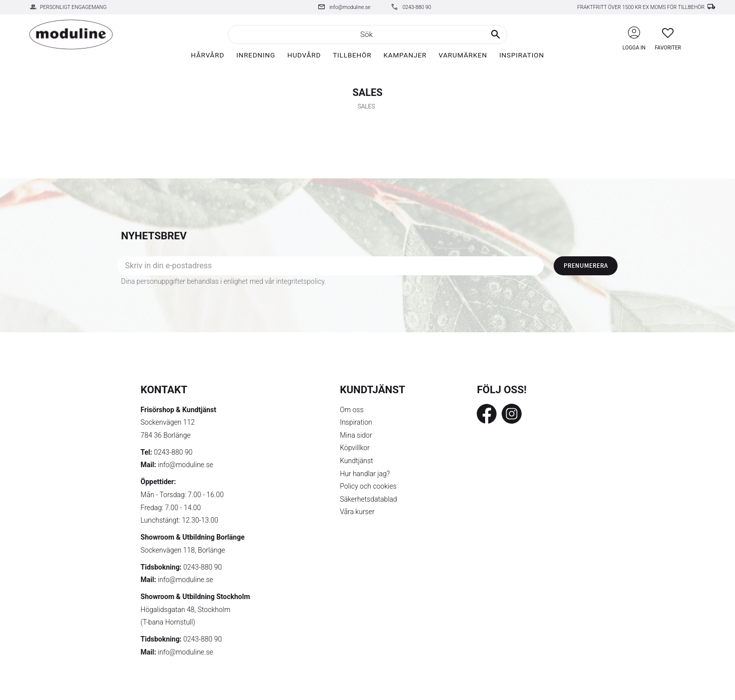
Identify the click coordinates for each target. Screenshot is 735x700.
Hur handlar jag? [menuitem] (365, 474)
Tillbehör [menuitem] (352, 55)
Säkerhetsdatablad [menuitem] (368, 499)
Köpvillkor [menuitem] (355, 448)
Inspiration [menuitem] (522, 55)
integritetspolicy (301, 281)
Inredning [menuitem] (256, 55)
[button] (668, 33)
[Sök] (496, 34)
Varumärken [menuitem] (463, 55)
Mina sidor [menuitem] (356, 435)
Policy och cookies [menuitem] (368, 486)
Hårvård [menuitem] (208, 55)
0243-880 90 (416, 7)
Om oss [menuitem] (352, 410)
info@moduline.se (350, 7)
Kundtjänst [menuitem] (356, 461)
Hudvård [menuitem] (304, 55)
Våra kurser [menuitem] (357, 512)
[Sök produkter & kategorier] (367, 34)
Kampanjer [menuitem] (405, 55)
